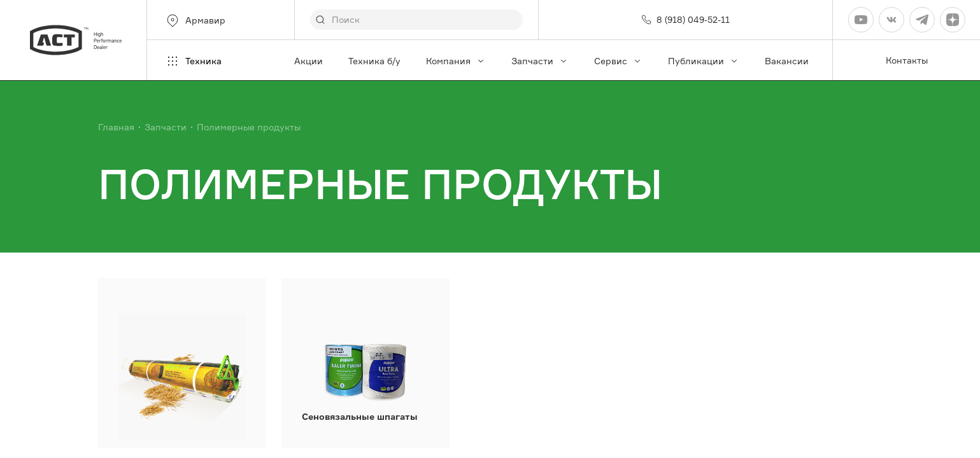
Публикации (704, 61)
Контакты (907, 60)
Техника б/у (374, 61)
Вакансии (787, 61)
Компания (456, 61)
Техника (193, 61)
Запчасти (540, 61)
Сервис (618, 61)
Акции (309, 61)
